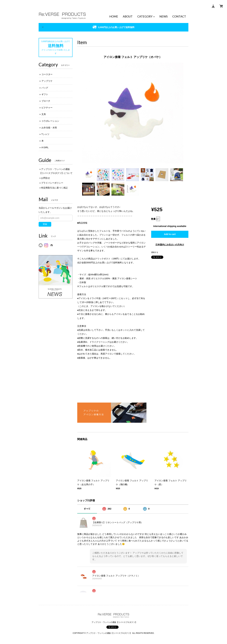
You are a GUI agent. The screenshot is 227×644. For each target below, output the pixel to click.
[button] (146, 17)
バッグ (45, 88)
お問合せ (46, 178)
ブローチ (46, 101)
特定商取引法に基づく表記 (54, 188)
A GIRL (45, 147)
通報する (155, 252)
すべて (87, 509)
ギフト (45, 94)
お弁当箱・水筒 (49, 128)
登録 (45, 224)
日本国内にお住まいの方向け (170, 245)
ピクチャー (47, 108)
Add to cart (170, 234)
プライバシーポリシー (52, 183)
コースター (47, 74)
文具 (44, 114)
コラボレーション (50, 121)
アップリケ (47, 81)
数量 (153, 219)
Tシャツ (45, 134)
